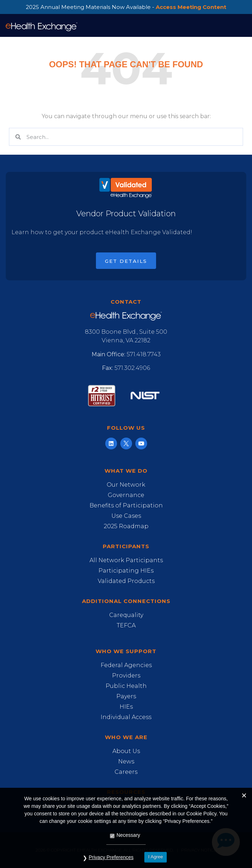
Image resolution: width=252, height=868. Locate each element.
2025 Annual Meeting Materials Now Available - (126, 7)
